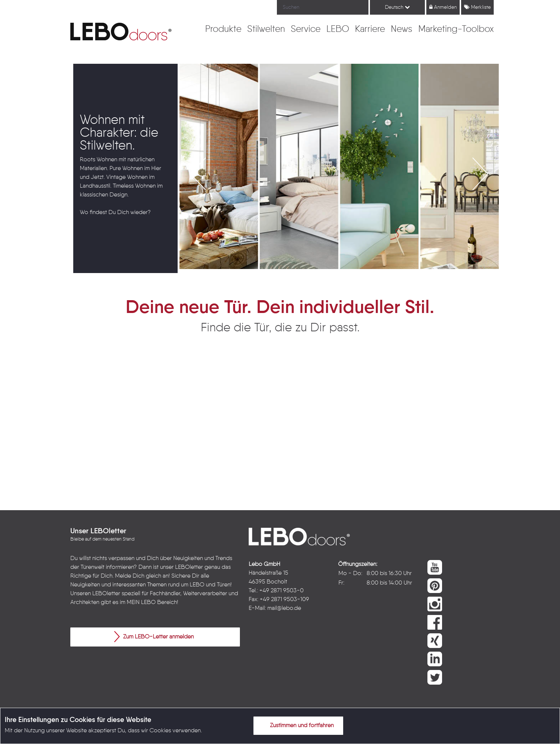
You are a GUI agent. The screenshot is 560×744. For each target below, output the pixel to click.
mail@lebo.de (284, 608)
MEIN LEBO (141, 603)
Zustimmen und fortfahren (297, 725)
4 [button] (350, 280)
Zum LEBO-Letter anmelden (154, 637)
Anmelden (443, 7)
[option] (126, 168)
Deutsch (397, 7)
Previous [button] (68, 169)
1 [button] (317, 280)
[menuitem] (223, 30)
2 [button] (328, 280)
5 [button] (361, 280)
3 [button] (339, 280)
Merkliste (477, 7)
